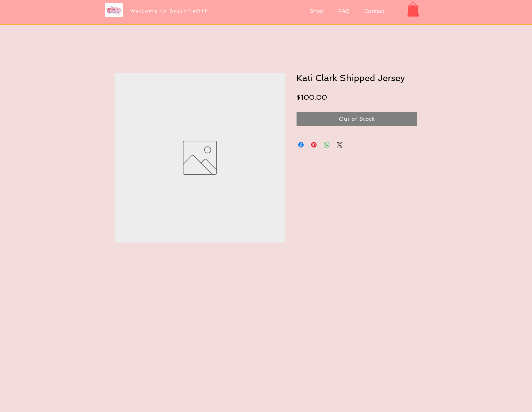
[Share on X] (340, 145)
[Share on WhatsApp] (327, 145)
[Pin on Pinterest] (314, 145)
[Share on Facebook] (301, 145)
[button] (413, 9)
